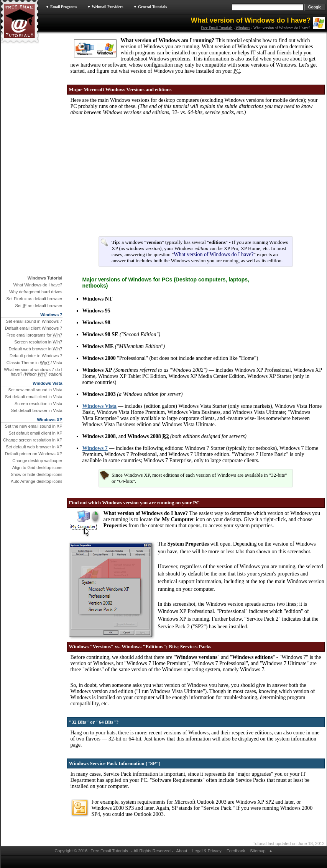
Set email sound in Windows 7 (34, 321)
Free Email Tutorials (217, 28)
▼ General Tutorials (150, 7)
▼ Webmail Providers (105, 7)
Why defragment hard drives (36, 292)
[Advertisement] (127, 180)
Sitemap (258, 851)
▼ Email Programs (61, 7)
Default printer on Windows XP (34, 454)
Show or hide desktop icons (37, 474)
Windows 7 (95, 448)
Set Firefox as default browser (34, 299)
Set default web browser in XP (34, 447)
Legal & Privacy (207, 851)
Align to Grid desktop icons (37, 468)
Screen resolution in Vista (39, 404)
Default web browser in (35, 349)
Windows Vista (100, 406)
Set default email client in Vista (34, 397)
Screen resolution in (38, 342)
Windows (243, 28)
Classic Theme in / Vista (35, 363)
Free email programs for (35, 335)
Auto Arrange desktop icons (37, 481)
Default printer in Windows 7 (36, 356)
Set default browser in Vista (37, 410)
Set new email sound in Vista (35, 390)
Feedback (236, 851)
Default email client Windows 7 (34, 328)
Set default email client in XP (35, 433)
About (182, 851)
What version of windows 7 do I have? (33, 372)
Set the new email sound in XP (34, 426)
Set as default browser (39, 306)
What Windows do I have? (38, 285)
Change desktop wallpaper (37, 461)
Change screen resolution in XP (33, 440)
